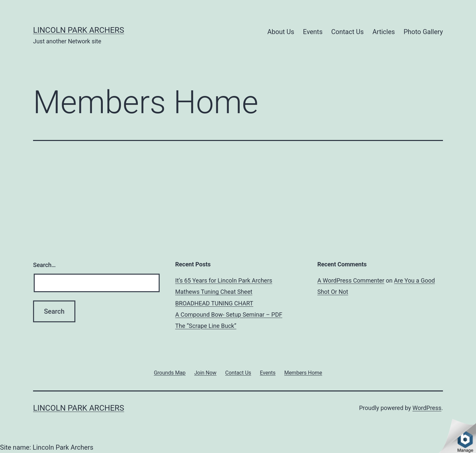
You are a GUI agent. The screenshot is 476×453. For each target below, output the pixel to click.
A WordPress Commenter (351, 280)
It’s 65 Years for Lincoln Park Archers (224, 280)
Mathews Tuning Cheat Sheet (214, 292)
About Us (281, 32)
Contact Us (347, 32)
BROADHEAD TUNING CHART (214, 303)
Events (313, 32)
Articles (384, 32)
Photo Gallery (423, 32)
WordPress (427, 408)
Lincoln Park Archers (79, 30)
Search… (44, 265)
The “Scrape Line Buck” (206, 326)
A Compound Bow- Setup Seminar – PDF (229, 315)
